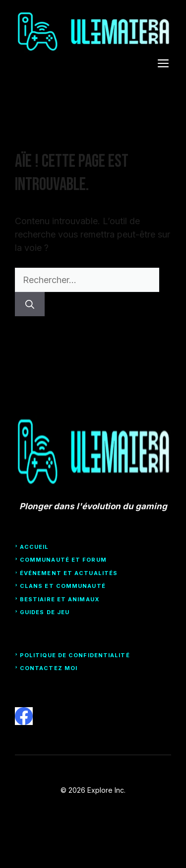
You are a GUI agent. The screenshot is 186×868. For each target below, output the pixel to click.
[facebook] (24, 716)
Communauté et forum (63, 560)
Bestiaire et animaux (60, 599)
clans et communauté (63, 586)
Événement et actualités (69, 573)
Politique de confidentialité (75, 655)
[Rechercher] (30, 304)
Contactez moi (49, 668)
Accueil (34, 547)
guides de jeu (45, 612)
